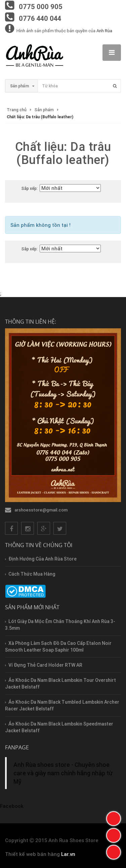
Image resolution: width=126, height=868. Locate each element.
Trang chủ (17, 110)
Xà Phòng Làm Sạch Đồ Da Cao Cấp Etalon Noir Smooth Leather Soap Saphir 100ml (58, 647)
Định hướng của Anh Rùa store (43, 559)
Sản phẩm (44, 110)
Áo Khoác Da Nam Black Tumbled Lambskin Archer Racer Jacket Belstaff (62, 705)
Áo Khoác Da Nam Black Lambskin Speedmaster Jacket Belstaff (59, 727)
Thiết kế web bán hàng (32, 854)
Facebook (12, 806)
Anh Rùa (104, 31)
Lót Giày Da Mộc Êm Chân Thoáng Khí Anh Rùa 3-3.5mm (60, 625)
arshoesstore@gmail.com (41, 510)
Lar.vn (68, 854)
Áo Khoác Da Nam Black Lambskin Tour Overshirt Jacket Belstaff (60, 684)
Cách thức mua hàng (32, 574)
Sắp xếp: (30, 188)
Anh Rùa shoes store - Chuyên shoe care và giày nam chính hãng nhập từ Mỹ (63, 773)
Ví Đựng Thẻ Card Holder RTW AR (45, 665)
